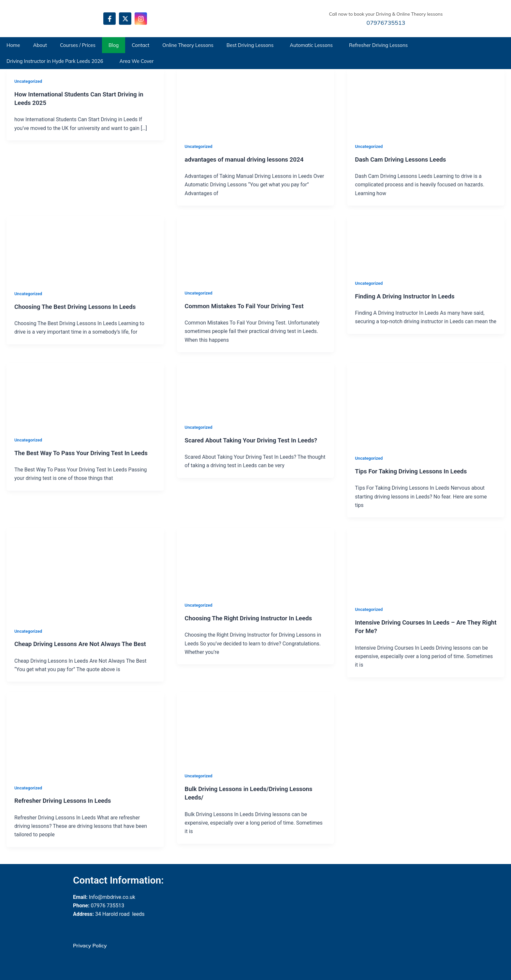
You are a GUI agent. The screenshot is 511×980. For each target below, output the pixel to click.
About (40, 45)
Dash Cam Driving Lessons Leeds (403, 159)
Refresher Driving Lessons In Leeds (66, 800)
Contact (140, 45)
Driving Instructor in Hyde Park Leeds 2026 (55, 61)
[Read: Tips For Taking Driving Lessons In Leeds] (426, 404)
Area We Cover (136, 61)
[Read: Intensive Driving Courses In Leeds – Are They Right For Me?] (396, 562)
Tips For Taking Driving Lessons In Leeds (415, 470)
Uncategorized (29, 81)
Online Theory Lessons (188, 45)
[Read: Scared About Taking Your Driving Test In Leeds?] (226, 388)
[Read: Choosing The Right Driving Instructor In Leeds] (226, 560)
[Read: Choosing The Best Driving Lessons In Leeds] (55, 248)
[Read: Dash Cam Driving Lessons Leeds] (396, 101)
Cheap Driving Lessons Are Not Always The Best (85, 643)
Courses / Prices (78, 45)
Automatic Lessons (311, 45)
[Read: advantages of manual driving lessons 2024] (226, 101)
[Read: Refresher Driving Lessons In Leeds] (85, 733)
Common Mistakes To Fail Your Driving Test (248, 306)
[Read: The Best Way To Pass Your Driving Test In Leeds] (55, 394)
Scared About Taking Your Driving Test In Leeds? (255, 440)
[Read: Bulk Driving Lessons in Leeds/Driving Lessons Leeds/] (226, 727)
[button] (252, 45)
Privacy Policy (90, 944)
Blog (114, 45)
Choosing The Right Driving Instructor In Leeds (253, 617)
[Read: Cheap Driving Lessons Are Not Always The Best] (85, 572)
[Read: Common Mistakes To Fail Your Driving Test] (226, 248)
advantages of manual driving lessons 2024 (248, 159)
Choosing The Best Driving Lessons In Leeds (79, 306)
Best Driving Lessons (250, 45)
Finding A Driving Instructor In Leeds (408, 296)
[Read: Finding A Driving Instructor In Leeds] (396, 243)
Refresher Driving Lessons (378, 45)
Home (13, 45)
